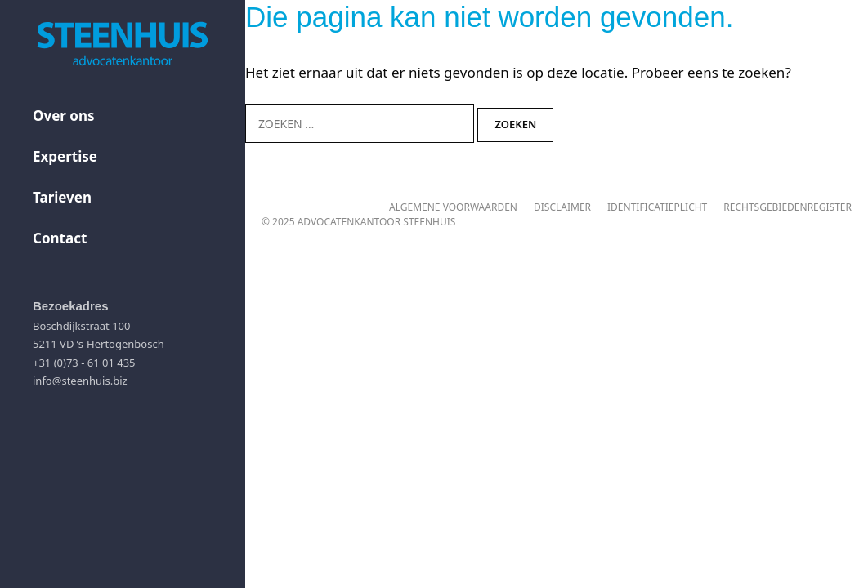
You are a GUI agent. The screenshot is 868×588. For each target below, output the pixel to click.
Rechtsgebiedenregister (787, 207)
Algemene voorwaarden (453, 207)
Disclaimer (562, 207)
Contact (60, 238)
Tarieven (62, 197)
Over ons (64, 116)
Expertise (65, 156)
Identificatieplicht (657, 207)
